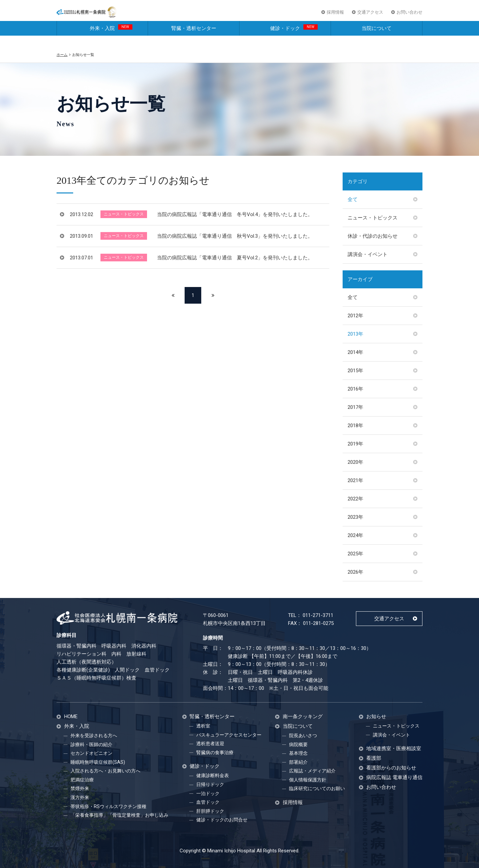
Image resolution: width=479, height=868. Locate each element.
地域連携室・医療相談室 (394, 749)
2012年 (355, 316)
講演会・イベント (368, 254)
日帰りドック (210, 784)
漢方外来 (80, 797)
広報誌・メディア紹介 (312, 771)
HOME (71, 717)
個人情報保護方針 (308, 780)
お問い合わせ (409, 16)
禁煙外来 (80, 788)
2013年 (355, 334)
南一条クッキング (303, 717)
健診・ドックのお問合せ (222, 820)
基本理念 (298, 753)
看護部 (374, 758)
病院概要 (298, 744)
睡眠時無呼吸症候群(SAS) (98, 762)
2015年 (355, 371)
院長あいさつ (303, 735)
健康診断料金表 (213, 775)
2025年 (355, 554)
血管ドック (208, 802)
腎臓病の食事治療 (215, 752)
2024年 (355, 535)
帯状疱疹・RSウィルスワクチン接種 (108, 806)
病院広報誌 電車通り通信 (394, 778)
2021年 (355, 480)
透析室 (203, 726)
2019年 (355, 444)
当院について (377, 39)
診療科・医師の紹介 (91, 744)
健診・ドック (294, 39)
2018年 (355, 426)
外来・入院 (111, 39)
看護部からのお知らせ (391, 768)
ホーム (62, 55)
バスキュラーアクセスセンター (229, 735)
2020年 (355, 462)
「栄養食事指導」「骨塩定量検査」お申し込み (119, 815)
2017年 (355, 407)
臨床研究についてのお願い (317, 788)
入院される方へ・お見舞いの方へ (105, 771)
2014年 (355, 352)
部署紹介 (298, 762)
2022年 (355, 499)
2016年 (355, 389)
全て (353, 199)
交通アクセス (370, 16)
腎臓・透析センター (194, 39)
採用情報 (335, 16)
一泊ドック (208, 793)
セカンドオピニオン (91, 753)
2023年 (355, 517)
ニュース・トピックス (373, 218)
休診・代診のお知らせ (373, 236)
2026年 (355, 572)
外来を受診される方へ (94, 735)
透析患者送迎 (210, 743)
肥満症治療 (82, 780)
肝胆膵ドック (210, 811)
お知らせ (376, 717)
